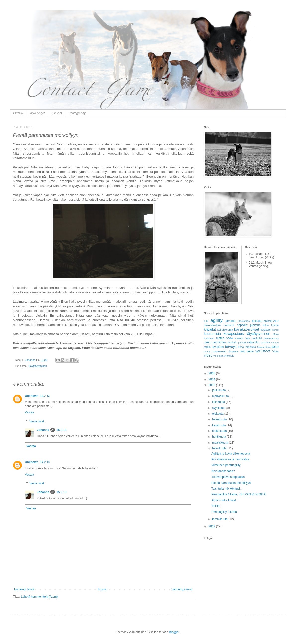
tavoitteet (218, 347)
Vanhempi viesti (182, 589)
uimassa (233, 351)
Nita (248, 338)
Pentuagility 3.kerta (224, 512)
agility (217, 320)
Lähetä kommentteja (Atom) (39, 597)
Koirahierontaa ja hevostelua (230, 459)
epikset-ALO (271, 321)
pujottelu (232, 342)
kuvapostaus (234, 334)
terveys (231, 347)
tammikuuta (220, 519)
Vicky (275, 351)
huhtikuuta (220, 437)
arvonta (230, 321)
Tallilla (216, 506)
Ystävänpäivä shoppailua (228, 477)
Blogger (174, 632)
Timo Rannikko (247, 347)
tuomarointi (220, 351)
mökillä (239, 338)
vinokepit (218, 356)
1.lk (206, 321)
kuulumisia (212, 334)
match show (225, 338)
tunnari (208, 351)
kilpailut (210, 329)
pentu (208, 342)
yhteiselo (229, 356)
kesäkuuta (219, 425)
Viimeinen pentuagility (226, 465)
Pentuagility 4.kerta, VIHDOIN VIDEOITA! (239, 494)
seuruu (275, 342)
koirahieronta (225, 330)
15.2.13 (61, 430)
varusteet (263, 351)
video (208, 355)
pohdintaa (219, 342)
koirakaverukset (247, 329)
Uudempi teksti (24, 589)
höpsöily (242, 325)
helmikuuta (220, 448)
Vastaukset (37, 421)
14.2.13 (45, 396)
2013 (212, 385)
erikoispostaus (213, 325)
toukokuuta (220, 431)
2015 (212, 373)
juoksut (255, 325)
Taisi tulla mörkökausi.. (226, 489)
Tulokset (56, 113)
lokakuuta (219, 402)
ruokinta (265, 342)
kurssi (275, 330)
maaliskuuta (221, 443)
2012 (212, 526)
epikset (257, 321)
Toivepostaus (264, 347)
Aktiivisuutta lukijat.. (224, 500)
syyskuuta (219, 408)
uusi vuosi (247, 351)
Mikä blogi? (37, 113)
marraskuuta (221, 396)
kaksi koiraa (271, 325)
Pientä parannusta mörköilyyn (231, 483)
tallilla (207, 347)
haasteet (229, 325)
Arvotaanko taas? (223, 471)
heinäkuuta (220, 419)
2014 (212, 379)
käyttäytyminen (38, 366)
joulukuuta (219, 390)
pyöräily (242, 342)
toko (275, 347)
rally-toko (253, 342)
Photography (77, 113)
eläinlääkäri (244, 321)
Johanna (43, 430)
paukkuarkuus (271, 338)
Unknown (32, 396)
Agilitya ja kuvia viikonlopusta (231, 454)
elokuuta (218, 414)
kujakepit (266, 330)
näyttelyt (257, 338)
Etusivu (18, 113)
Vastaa (29, 412)
